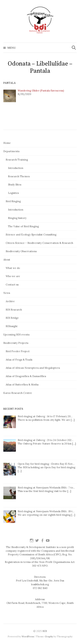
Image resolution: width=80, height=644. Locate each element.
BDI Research (14, 310)
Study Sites (15, 185)
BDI (45, 631)
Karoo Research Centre (18, 393)
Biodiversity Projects (16, 343)
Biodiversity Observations (21, 251)
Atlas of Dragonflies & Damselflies (26, 376)
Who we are (13, 276)
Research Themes (19, 176)
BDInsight (12, 326)
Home (7, 143)
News (7, 293)
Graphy (49, 636)
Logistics (13, 193)
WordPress (28, 636)
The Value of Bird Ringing (23, 226)
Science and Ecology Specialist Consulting (31, 235)
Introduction (16, 168)
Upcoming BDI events (16, 335)
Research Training (17, 160)
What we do (13, 268)
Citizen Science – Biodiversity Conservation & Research (39, 243)
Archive (10, 301)
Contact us (12, 285)
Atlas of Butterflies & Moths (22, 385)
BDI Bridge (12, 318)
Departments (11, 151)
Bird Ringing (13, 201)
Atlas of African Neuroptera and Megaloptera (33, 368)
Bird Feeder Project (18, 351)
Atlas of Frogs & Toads (19, 360)
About (7, 260)
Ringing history (17, 218)
